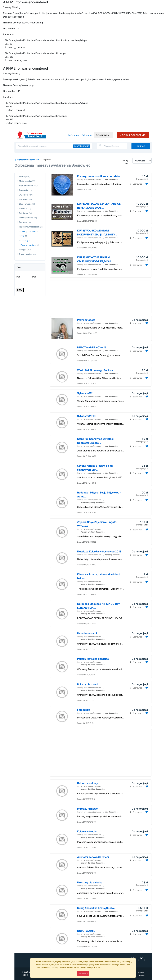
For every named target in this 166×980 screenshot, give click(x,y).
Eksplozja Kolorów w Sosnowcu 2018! (100, 551)
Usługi (22, 250)
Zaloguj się (87, 135)
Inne (22, 236)
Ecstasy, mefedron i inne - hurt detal (99, 176)
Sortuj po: (125, 162)
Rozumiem (83, 973)
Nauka (22, 208)
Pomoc (142, 975)
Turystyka (24, 190)
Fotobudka (84, 710)
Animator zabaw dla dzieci (93, 857)
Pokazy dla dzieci (88, 684)
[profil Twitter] (142, 960)
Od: (18, 277)
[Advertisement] (107, 297)
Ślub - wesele (25, 204)
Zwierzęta (24, 195)
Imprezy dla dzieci (28, 231)
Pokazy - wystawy (28, 245)
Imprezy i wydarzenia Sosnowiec (89, 180)
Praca (22, 176)
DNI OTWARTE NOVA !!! (92, 347)
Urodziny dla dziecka (90, 882)
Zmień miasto (102, 135)
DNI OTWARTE (86, 931)
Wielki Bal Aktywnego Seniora (95, 370)
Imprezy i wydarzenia (29, 227)
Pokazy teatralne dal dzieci (93, 659)
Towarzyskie (25, 254)
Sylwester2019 (86, 416)
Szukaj (141, 146)
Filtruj (20, 290)
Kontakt (141, 972)
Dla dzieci (24, 199)
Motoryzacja (25, 181)
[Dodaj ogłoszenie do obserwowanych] (146, 184)
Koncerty (24, 240)
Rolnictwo (24, 213)
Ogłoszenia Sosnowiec (28, 160)
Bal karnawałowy (88, 783)
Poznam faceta (86, 320)
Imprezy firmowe (87, 809)
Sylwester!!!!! (85, 393)
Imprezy (47, 160)
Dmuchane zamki (88, 633)
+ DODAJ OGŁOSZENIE (133, 135)
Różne (22, 222)
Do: (34, 277)
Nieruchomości (26, 186)
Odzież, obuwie (26, 218)
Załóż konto (74, 135)
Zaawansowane (82, 146)
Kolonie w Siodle (87, 831)
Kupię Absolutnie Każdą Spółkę (96, 908)
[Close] (131, 962)
